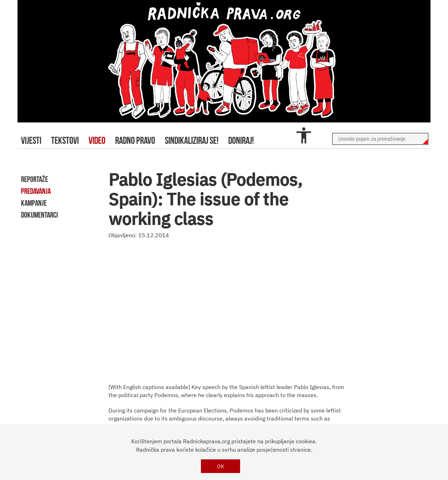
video (97, 140)
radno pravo (135, 140)
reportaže (34, 179)
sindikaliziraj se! (192, 140)
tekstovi (65, 140)
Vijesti (31, 140)
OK (221, 466)
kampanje (34, 203)
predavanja (36, 191)
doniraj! (241, 140)
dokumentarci (39, 215)
